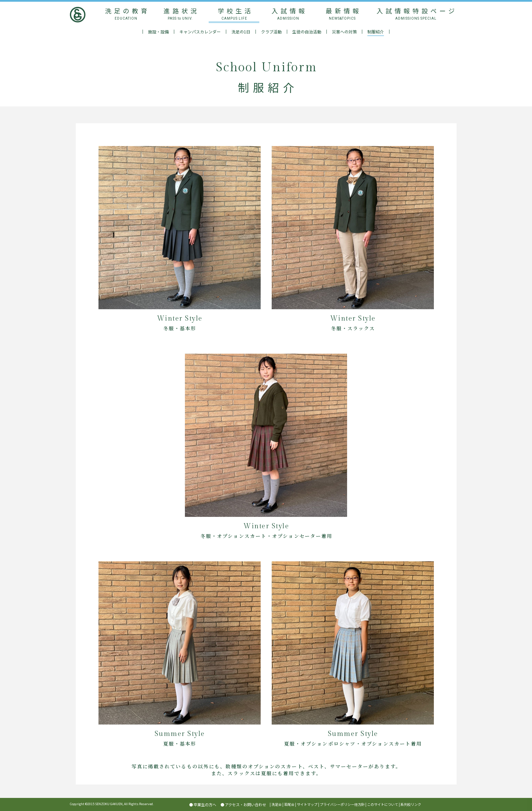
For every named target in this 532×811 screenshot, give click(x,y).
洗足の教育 (126, 14)
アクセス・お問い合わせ (246, 804)
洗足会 (277, 804)
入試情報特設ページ (416, 14)
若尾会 (289, 804)
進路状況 (180, 14)
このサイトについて (383, 804)
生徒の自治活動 (307, 32)
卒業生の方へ (205, 804)
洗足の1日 (241, 32)
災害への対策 (344, 32)
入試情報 (288, 14)
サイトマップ (307, 804)
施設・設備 (158, 32)
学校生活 (234, 14)
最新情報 (342, 14)
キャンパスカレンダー (200, 32)
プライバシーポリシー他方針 (342, 804)
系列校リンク (411, 804)
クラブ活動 (271, 32)
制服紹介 (376, 32)
